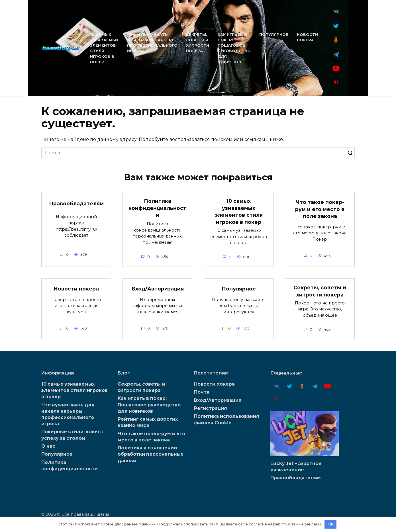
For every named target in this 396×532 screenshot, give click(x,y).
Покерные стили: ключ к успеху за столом (72, 435)
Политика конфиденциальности (157, 208)
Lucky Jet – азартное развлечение (296, 466)
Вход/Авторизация (158, 289)
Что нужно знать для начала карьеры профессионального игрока (68, 414)
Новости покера (76, 289)
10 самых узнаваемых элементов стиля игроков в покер (239, 211)
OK (331, 524)
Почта (202, 392)
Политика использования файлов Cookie (227, 419)
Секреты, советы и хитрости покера (320, 291)
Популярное (273, 35)
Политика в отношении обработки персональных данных (150, 454)
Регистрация (211, 408)
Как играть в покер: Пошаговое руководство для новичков (149, 405)
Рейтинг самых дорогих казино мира (148, 422)
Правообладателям (76, 203)
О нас (48, 446)
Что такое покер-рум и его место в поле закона (320, 209)
